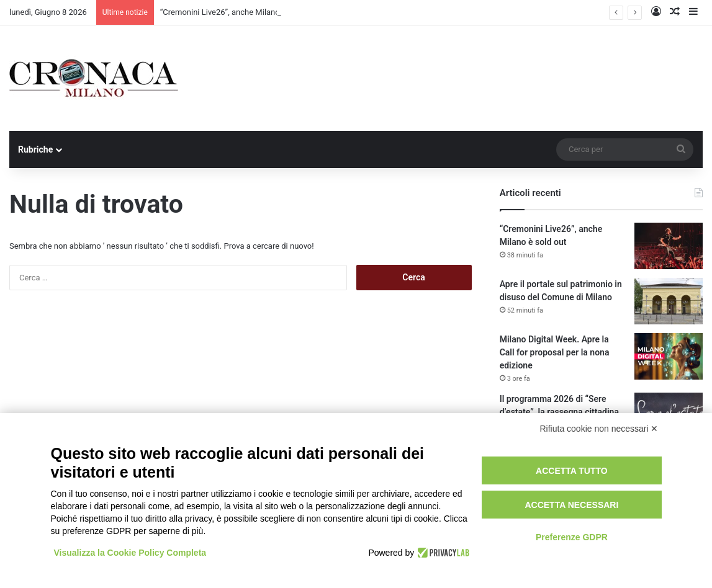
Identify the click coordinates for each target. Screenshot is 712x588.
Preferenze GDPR (572, 537)
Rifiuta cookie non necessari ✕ (599, 429)
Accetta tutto (572, 471)
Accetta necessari (571, 505)
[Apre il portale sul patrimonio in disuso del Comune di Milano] (669, 301)
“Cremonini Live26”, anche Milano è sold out (239, 12)
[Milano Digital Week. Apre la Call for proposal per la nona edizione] (669, 356)
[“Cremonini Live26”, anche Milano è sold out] (669, 246)
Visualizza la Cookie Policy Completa (130, 553)
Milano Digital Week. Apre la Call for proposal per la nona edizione (555, 352)
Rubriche (35, 149)
